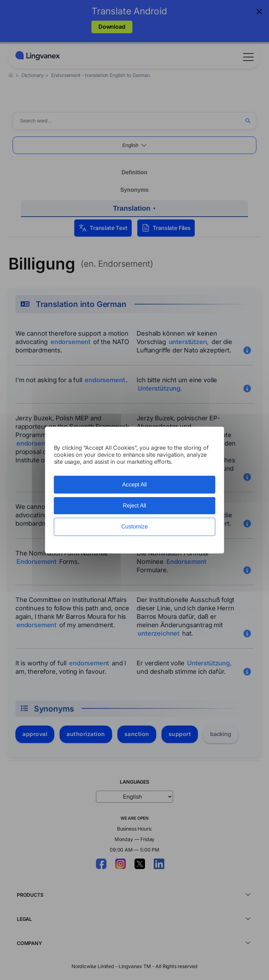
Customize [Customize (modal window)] (134, 527)
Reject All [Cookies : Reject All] (135, 506)
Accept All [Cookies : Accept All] (134, 485)
